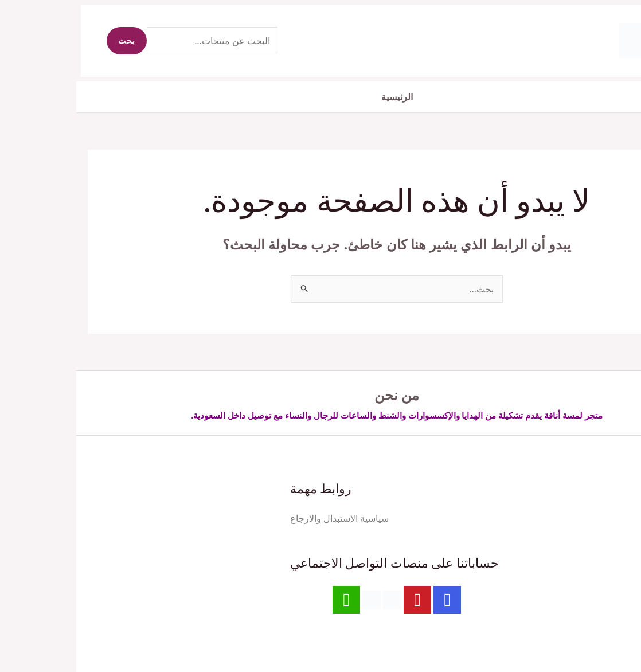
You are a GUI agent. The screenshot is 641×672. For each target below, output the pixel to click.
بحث (50, 40)
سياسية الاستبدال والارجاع (263, 518)
